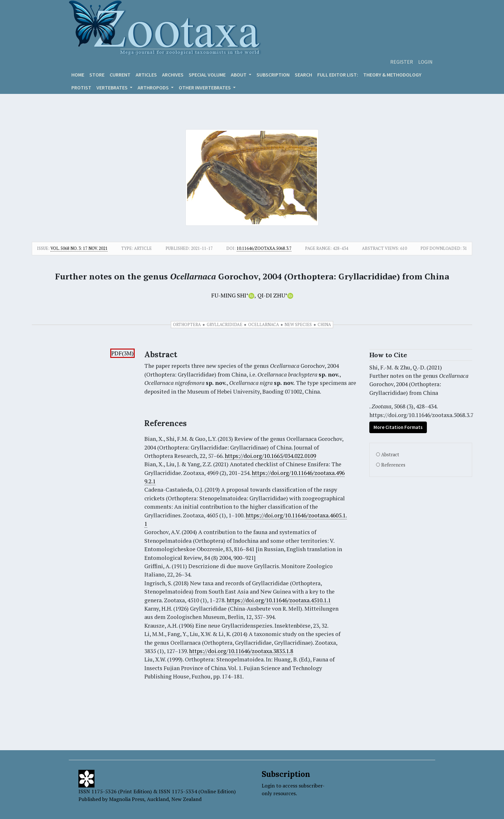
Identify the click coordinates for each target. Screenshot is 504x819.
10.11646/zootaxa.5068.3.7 (264, 248)
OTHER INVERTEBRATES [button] (205, 87)
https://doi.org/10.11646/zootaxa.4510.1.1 (279, 600)
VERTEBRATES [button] (113, 87)
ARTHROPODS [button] (154, 87)
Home (78, 75)
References (393, 465)
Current (120, 75)
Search (303, 75)
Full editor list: (338, 75)
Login (425, 62)
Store (97, 75)
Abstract (390, 455)
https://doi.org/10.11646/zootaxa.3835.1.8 (241, 651)
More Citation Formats (398, 427)
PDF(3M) (122, 353)
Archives (173, 75)
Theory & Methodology (392, 75)
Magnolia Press (127, 799)
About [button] (239, 75)
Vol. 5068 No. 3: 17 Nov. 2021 (79, 248)
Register (402, 62)
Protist (81, 87)
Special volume (207, 75)
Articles (146, 75)
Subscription (273, 75)
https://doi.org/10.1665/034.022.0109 (270, 456)
